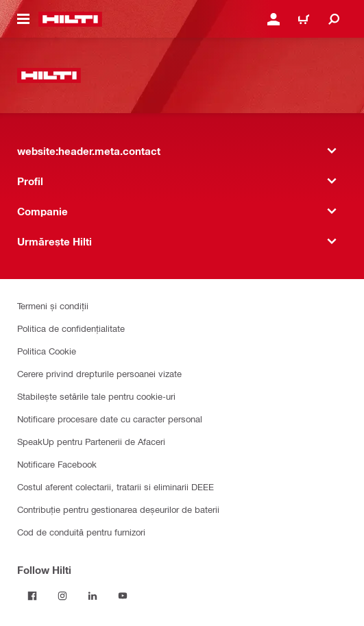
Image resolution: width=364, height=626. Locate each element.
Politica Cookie (47, 351)
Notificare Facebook (57, 464)
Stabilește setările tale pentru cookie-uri (96, 396)
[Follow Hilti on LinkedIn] (93, 596)
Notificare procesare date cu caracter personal (110, 419)
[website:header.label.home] (70, 19)
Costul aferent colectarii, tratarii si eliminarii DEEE (116, 486)
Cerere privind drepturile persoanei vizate (99, 373)
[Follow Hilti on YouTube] (123, 596)
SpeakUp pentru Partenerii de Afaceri (91, 441)
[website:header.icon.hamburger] (23, 19)
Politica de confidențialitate (71, 328)
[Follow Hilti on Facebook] (32, 596)
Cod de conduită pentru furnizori (81, 532)
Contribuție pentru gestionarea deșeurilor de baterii (118, 509)
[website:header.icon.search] (334, 19)
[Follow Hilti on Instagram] (62, 596)
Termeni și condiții (53, 305)
